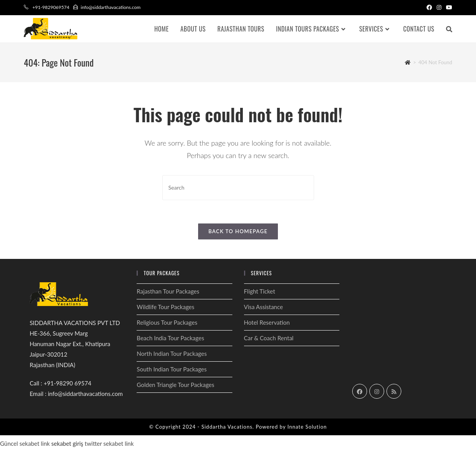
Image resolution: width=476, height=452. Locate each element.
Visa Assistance (263, 307)
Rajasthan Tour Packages (168, 291)
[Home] (408, 62)
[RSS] (394, 391)
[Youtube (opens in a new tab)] (448, 7)
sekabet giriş (67, 443)
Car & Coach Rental (269, 338)
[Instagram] (377, 391)
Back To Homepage (238, 231)
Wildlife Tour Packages (165, 307)
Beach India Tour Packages (170, 338)
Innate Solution (307, 427)
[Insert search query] (238, 187)
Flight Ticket (260, 291)
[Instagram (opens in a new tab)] (439, 7)
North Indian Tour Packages (172, 354)
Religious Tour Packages (167, 322)
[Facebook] (360, 391)
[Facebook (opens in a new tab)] (429, 7)
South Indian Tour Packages (172, 369)
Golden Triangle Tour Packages (175, 385)
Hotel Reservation (267, 322)
